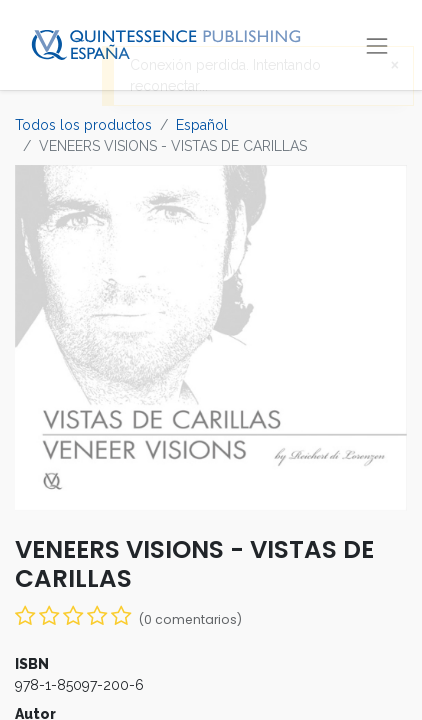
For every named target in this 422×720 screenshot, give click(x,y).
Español (202, 125)
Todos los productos (83, 125)
